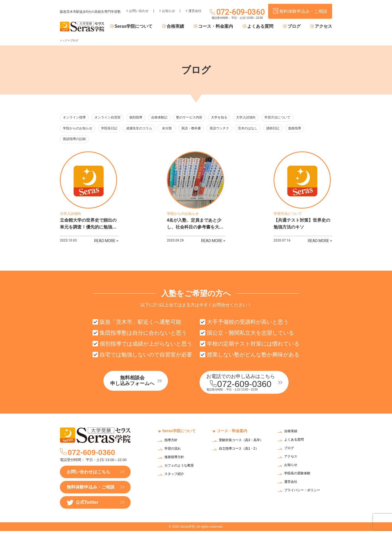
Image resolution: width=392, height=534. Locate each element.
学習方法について (292, 118)
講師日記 (289, 129)
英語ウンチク (232, 129)
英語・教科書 (202, 129)
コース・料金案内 (223, 27)
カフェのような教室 (182, 469)
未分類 (175, 129)
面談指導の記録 (75, 140)
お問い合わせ (139, 7)
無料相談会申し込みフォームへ (143, 385)
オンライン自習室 (111, 118)
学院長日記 (112, 129)
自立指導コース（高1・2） (242, 455)
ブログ (296, 27)
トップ (64, 40)
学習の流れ (174, 452)
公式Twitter (82, 506)
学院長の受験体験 (299, 477)
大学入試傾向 (258, 118)
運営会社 (195, 7)
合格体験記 (167, 118)
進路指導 (314, 129)
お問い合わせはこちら (88, 475)
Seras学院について (146, 27)
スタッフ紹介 (176, 477)
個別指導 (141, 118)
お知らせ (169, 7)
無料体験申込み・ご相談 (91, 490)
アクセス (323, 27)
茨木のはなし (262, 129)
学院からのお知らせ (79, 129)
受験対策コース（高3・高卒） (241, 445)
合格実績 (185, 27)
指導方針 (172, 443)
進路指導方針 (176, 460)
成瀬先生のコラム (144, 129)
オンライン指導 (75, 118)
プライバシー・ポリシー (305, 494)
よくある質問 (265, 27)
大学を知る (230, 118)
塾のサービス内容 (198, 118)
